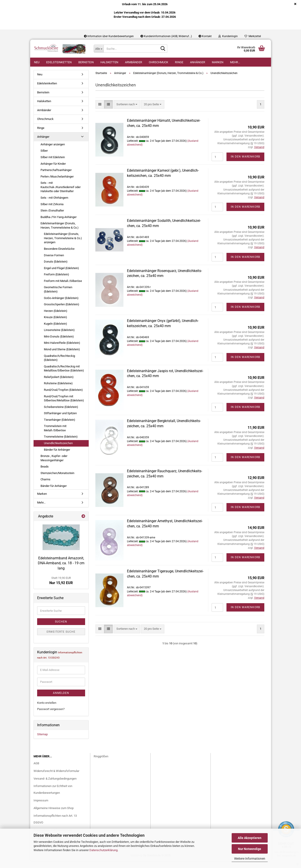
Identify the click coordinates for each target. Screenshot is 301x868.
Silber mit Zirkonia (52, 211)
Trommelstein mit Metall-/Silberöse (55, 435)
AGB (36, 770)
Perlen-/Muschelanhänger (57, 183)
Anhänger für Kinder (53, 170)
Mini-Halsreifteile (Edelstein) (62, 350)
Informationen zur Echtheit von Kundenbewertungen (53, 796)
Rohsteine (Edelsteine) (58, 390)
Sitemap (42, 741)
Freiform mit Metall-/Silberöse (63, 288)
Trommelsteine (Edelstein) (61, 443)
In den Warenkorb (245, 163)
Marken (218, 62)
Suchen (61, 628)
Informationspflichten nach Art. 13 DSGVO (55, 826)
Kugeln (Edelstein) (55, 330)
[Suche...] (99, 49)
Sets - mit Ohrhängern (54, 204)
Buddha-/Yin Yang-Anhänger (59, 224)
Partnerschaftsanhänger (56, 177)
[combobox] (127, 111)
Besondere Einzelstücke (59, 255)
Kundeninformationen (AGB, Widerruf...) (166, 36)
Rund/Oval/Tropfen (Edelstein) (63, 397)
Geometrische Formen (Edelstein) (58, 296)
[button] (100, 111)
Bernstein (86, 62)
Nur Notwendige (250, 849)
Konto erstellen (47, 709)
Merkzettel (253, 36)
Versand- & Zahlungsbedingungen (55, 785)
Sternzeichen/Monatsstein (57, 480)
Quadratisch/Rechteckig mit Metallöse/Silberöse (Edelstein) (64, 375)
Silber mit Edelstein (53, 164)
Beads (45, 473)
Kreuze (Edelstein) (55, 324)
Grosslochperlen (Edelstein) (62, 311)
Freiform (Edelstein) (57, 281)
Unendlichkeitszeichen (58, 450)
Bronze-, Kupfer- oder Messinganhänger (54, 465)
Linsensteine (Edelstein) (59, 337)
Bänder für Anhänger (57, 456)
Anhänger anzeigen (53, 151)
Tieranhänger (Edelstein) (60, 426)
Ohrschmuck (158, 62)
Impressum (41, 807)
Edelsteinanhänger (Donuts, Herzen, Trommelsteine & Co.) (60, 232)
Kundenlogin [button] (228, 36)
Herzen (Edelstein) (56, 318)
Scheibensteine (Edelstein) (61, 414)
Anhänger (198, 62)
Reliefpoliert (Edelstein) (59, 384)
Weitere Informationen (250, 859)
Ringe (179, 62)
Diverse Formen (54, 262)
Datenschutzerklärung (103, 850)
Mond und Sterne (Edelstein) (62, 356)
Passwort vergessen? (51, 716)
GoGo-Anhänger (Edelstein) (61, 305)
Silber (44, 157)
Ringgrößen (101, 763)
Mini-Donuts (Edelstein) (59, 343)
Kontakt (205, 36)
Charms (45, 486)
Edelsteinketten (59, 62)
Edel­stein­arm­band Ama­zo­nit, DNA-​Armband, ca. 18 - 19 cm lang (61, 570)
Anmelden (61, 700)
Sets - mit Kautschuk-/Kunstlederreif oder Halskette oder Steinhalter (61, 194)
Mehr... (235, 62)
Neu (37, 62)
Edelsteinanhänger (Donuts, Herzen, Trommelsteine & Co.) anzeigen (63, 245)
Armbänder (134, 62)
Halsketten (109, 62)
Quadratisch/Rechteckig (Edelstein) (59, 365)
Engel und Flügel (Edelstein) (61, 275)
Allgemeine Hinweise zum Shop (54, 815)
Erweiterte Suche (61, 639)
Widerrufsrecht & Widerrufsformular (56, 778)
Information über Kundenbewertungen (109, 36)
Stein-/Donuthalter (52, 217)
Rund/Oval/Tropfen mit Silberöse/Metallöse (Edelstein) (64, 405)
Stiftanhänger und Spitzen (60, 420)
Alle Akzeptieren (250, 838)
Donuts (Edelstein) (56, 268)
